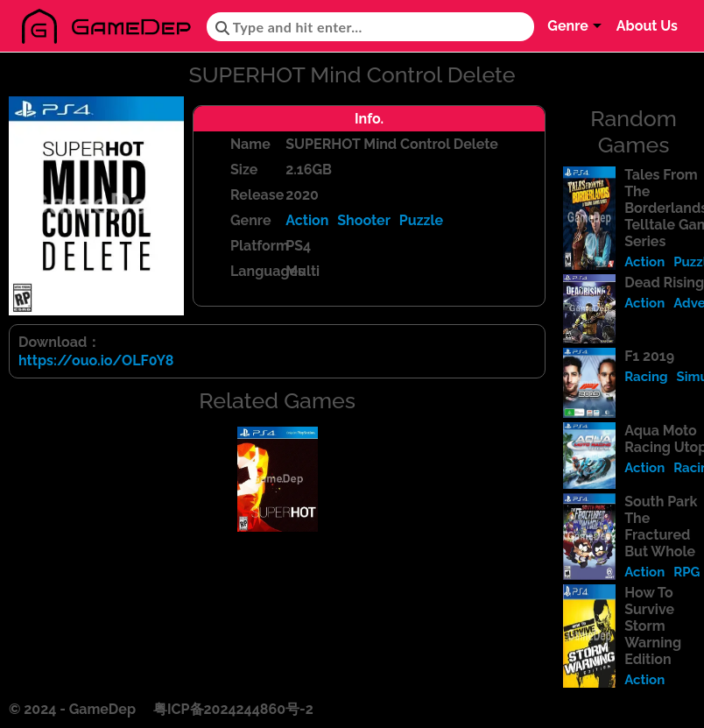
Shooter (364, 220)
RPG (686, 572)
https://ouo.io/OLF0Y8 (96, 360)
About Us (647, 26)
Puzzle (421, 220)
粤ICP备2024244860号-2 (233, 709)
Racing (646, 377)
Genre (568, 26)
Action (307, 220)
